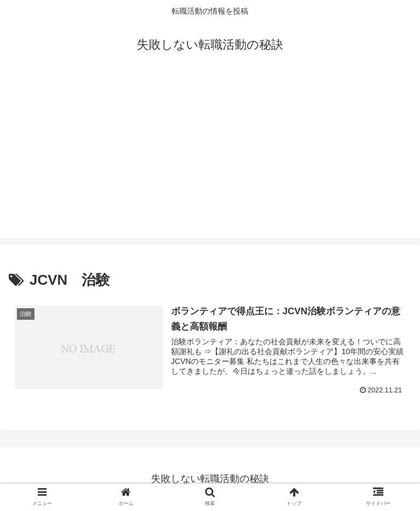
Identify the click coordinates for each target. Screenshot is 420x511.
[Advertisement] (210, 162)
